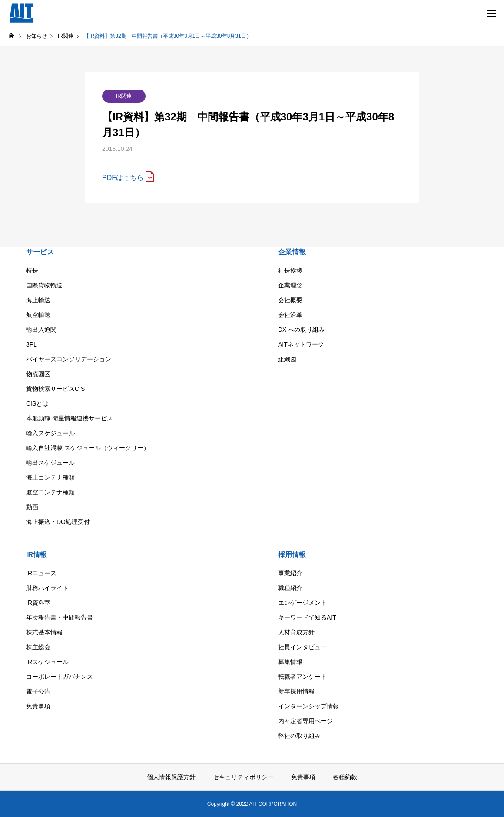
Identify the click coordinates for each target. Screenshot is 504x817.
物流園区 (38, 374)
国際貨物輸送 (44, 285)
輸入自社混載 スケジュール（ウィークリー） (88, 448)
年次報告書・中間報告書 (60, 617)
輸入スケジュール (50, 433)
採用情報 (292, 555)
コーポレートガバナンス (60, 677)
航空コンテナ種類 (50, 492)
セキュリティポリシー (243, 777)
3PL (31, 344)
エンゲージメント (302, 603)
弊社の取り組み (299, 736)
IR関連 (124, 96)
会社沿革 (290, 315)
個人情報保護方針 (171, 777)
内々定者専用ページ (305, 721)
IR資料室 (38, 603)
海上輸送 (38, 300)
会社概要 (290, 300)
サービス (40, 252)
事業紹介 (290, 573)
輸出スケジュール (50, 463)
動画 (32, 507)
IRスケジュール (47, 662)
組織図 (287, 359)
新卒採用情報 (296, 691)
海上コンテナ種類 (50, 477)
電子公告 (38, 691)
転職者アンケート (302, 677)
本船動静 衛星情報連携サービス (70, 418)
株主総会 (38, 647)
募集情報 (290, 662)
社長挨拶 (290, 270)
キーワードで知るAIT (307, 617)
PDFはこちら (123, 178)
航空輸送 (38, 315)
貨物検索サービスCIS (55, 389)
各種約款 (345, 777)
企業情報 (292, 252)
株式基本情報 (44, 632)
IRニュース (41, 573)
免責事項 (38, 706)
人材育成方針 (296, 632)
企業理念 (290, 285)
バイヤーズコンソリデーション (69, 359)
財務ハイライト (47, 588)
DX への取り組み (301, 330)
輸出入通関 (41, 330)
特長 (32, 270)
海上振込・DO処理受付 (58, 522)
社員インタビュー (302, 647)
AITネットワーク (301, 344)
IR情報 (36, 555)
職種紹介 (290, 588)
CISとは (37, 403)
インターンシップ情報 (308, 706)
